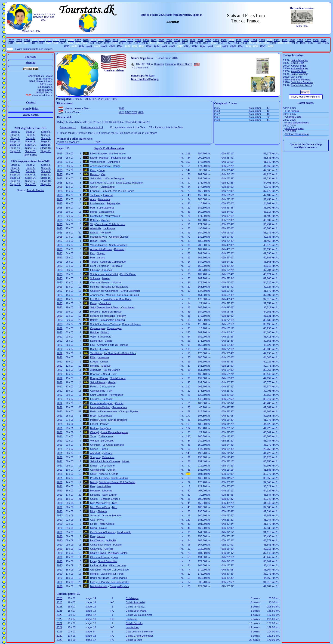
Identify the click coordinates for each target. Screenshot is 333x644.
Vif (92, 224)
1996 (238, 40)
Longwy (105, 349)
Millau (94, 528)
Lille (92, 345)
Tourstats (31, 57)
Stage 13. (15, 145)
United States (185, 64)
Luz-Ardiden (104, 486)
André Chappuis (294, 128)
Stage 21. (46, 151)
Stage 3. (46, 132)
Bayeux (94, 174)
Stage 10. (15, 141)
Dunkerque (114, 162)
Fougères (105, 428)
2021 (108, 99)
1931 (89, 46)
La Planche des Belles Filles (120, 353)
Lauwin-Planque (99, 158)
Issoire (106, 278)
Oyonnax (95, 445)
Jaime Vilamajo (299, 74)
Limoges (107, 270)
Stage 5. (30, 135)
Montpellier (96, 216)
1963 (167, 43)
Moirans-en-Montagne (103, 316)
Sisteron (102, 511)
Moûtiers (95, 312)
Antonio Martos (299, 68)
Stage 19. (15, 151)
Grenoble (95, 570)
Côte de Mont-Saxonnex (140, 632)
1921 (164, 46)
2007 (154, 40)
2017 (78, 40)
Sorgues (95, 457)
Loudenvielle (97, 203)
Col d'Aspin (132, 598)
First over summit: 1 (92, 127)
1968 (129, 43)
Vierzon (94, 441)
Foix (110, 391)
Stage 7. (15, 138)
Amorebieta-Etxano (101, 249)
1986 (316, 40)
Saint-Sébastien (118, 245)
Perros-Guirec (98, 420)
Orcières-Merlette (112, 515)
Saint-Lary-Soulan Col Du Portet (117, 482)
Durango (159, 64)
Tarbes (94, 262)
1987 (308, 40)
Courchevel (128, 307)
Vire (103, 174)
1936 (318, 43)
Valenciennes (98, 162)
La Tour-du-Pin (99, 565)
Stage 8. (30, 138)
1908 (233, 46)
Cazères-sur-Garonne (102, 532)
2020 (114, 99)
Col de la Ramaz (135, 607)
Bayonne (119, 249)
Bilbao (94, 241)
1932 (81, 46)
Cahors (119, 403)
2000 (208, 40)
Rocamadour (120, 407)
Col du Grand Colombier (140, 636)
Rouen (117, 166)
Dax (92, 253)
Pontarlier (106, 233)
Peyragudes (114, 203)
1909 (225, 46)
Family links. (31, 109)
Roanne (95, 287)
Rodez (94, 386)
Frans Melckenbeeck (297, 123)
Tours (93, 436)
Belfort (94, 320)
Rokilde (94, 332)
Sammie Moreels (301, 80)
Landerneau (105, 416)
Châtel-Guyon (98, 553)
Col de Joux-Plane (136, 611)
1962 (174, 43)
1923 (149, 46)
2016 (86, 40)
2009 (138, 40)
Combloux (105, 303)
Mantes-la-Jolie (99, 586)
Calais (109, 341)
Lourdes (95, 399)
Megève (106, 366)
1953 (244, 43)
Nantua (94, 233)
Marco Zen (28, 31)
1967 (137, 43)
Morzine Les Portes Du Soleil (122, 295)
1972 (99, 43)
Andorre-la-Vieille (108, 474)
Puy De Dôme (128, 274)
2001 (200, 40)
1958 (206, 43)
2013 (108, 40)
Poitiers (117, 545)
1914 (187, 46)
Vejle (93, 337)
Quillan (111, 470)
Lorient (94, 424)
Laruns (101, 258)
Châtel (104, 362)
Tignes (104, 449)
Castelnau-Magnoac (102, 403)
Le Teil (94, 524)
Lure (93, 582)
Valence (105, 220)
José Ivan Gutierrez (302, 82)
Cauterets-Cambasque (113, 262)
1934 (67, 46)
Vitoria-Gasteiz (99, 245)
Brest (93, 416)
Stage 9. (46, 138)
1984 (10, 43)
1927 (120, 46)
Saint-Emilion (110, 495)
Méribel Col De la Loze (116, 570)
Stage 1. (15, 132)
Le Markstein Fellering (112, 320)
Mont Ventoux (113, 216)
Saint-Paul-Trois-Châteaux (105, 461)
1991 (277, 40)
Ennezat (95, 191)
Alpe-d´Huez (109, 374)
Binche (94, 349)
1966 (145, 43)
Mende (112, 382)
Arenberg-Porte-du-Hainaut (112, 345)
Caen (93, 170)
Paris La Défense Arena (104, 411)
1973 (91, 43)
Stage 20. (30, 151)
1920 (172, 46)
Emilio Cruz (297, 63)
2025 (19, 40)
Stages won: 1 (68, 127)
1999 (216, 40)
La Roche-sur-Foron (112, 574)
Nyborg (105, 332)
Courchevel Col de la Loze (110, 224)
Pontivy (104, 424)
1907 (241, 46)
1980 (40, 43)
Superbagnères (106, 208)
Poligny (121, 316)
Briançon (95, 374)
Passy (94, 303)
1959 (198, 43)
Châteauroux (108, 187)
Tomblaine (96, 353)
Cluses (94, 449)
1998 (224, 40)
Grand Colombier (130, 291)
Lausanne (103, 357)
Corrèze (109, 549)
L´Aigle (94, 362)
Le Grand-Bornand (113, 445)
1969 (121, 43)
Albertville (96, 228)
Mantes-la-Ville (99, 237)
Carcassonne (106, 212)
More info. (302, 26)
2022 (101, 99)
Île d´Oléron (97, 540)
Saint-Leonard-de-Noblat (104, 274)
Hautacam (104, 199)
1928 (112, 46)
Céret (93, 474)
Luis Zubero (292, 111)
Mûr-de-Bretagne (114, 178)
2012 (115, 40)
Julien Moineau (299, 60)
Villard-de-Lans (118, 565)
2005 (169, 40)
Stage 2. (30, 132)
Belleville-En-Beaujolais (115, 287)
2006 (161, 40)
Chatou (94, 499)
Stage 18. (46, 148)
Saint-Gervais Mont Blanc (117, 299)
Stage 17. (30, 148)
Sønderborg (105, 337)
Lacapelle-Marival (100, 407)
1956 (220, 43)
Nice (115, 503)
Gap (93, 520)
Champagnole (120, 578)
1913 (195, 46)
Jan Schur (297, 77)
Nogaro (101, 253)
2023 (94, 99)
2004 (177, 40)
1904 (262, 46)
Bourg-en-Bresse (112, 312)
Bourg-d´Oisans (99, 378)
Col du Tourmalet (135, 602)
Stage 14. (30, 145)
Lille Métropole (99, 153)
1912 (202, 46)
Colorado (171, 64)
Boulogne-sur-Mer (121, 158)
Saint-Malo (96, 178)
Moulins (117, 282)
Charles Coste (293, 117)
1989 (292, 40)
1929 (104, 46)
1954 (236, 43)
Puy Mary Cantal (118, 553)
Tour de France (35, 190)
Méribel (94, 574)
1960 (190, 43)
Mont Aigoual (107, 524)
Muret (93, 212)
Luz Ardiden (133, 627)
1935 (326, 43)
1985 (324, 40)
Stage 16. (15, 148)
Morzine (95, 366)
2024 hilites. (31, 155)
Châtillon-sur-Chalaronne (104, 291)
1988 (300, 40)
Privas (101, 520)
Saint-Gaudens (99, 395)
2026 (11, 40)
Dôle (93, 357)
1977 (62, 43)
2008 (146, 40)
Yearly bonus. (31, 115)
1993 (262, 40)
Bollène (94, 220)
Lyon (115, 557)
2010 (130, 40)
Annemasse (97, 295)
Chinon (94, 187)
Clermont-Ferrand (100, 282)
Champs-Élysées (119, 237)
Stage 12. (46, 141)
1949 (273, 43)
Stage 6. (46, 135)
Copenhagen (97, 328)
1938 (302, 43)
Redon (94, 428)
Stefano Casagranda (297, 134)
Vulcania (95, 278)
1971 (107, 43)
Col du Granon (112, 370)
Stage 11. (30, 141)
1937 (310, 43)
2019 (63, 40)
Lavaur (103, 528)
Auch (93, 199)
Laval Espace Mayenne (129, 183)
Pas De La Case (99, 478)
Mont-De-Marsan (100, 266)
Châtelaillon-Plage (100, 545)
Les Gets (95, 299)
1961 (182, 43)
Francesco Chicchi (301, 85)
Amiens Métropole (100, 166)
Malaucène (108, 457)
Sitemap (31, 63)
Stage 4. (15, 135)
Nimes (126, 461)
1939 (295, 43)
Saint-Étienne (118, 378)
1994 (254, 40)
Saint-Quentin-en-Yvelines (105, 324)
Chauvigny (96, 549)
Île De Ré (111, 540)
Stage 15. (46, 145)
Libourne (95, 270)
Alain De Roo (298, 71)
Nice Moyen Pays (100, 503)
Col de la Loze (134, 640)
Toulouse (95, 195)
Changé (95, 432)
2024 (27, 40)
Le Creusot (107, 441)
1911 (210, 46)
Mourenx (95, 491)
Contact (31, 102)
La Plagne (109, 228)
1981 (32, 43)
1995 (246, 40)
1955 (228, 43)
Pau (92, 208)
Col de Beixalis (134, 623)
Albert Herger (298, 66)
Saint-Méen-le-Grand (102, 183)
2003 (185, 40)
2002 (192, 40)
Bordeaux (117, 266)
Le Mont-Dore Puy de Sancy (118, 191)
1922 (156, 46)
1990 (284, 40)
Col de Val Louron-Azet (139, 615)
